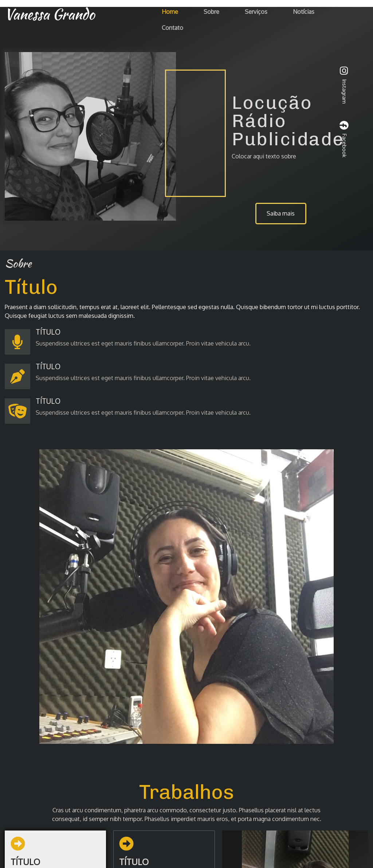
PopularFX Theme (221, 849)
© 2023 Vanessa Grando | (163, 849)
